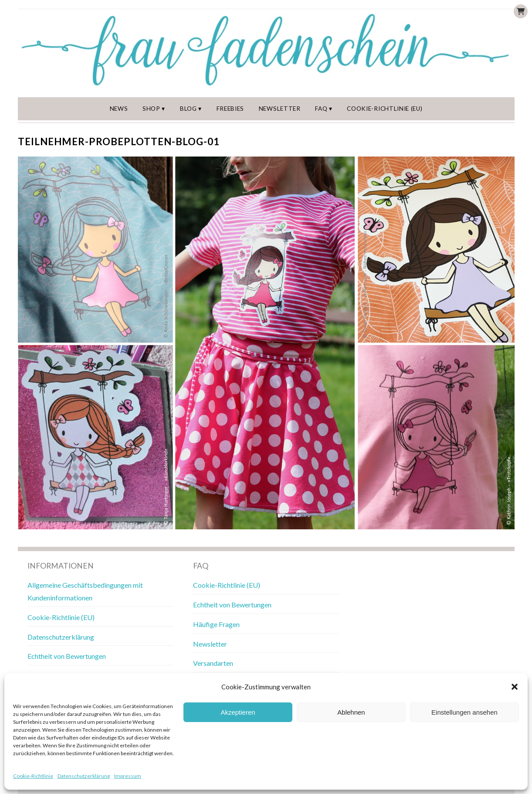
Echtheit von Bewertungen (67, 656)
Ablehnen (351, 712)
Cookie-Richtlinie (33, 776)
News (119, 109)
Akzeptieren (238, 712)
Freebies (230, 109)
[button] (515, 687)
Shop (151, 109)
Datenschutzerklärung (84, 776)
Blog (188, 109)
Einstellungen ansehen (464, 712)
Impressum (128, 776)
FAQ (321, 109)
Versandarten (213, 663)
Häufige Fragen (216, 624)
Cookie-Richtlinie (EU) (385, 109)
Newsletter (280, 109)
